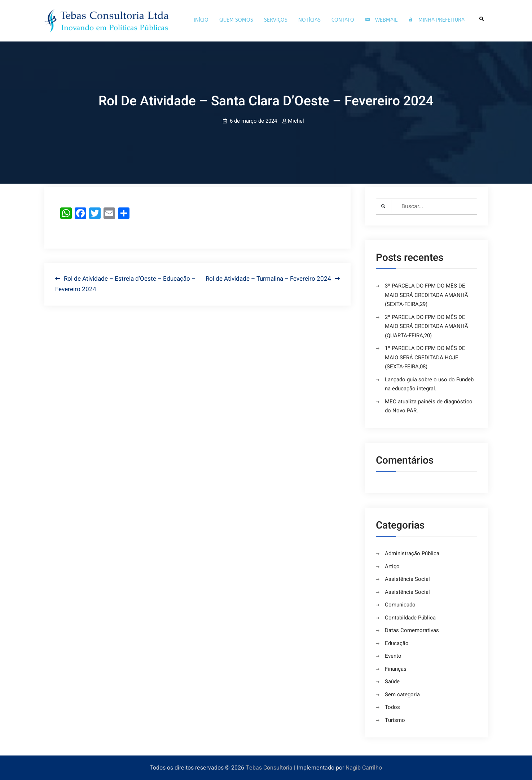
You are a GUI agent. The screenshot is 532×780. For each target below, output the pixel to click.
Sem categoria (402, 694)
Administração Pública (412, 553)
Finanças (396, 669)
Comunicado (400, 605)
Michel (296, 121)
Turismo (395, 720)
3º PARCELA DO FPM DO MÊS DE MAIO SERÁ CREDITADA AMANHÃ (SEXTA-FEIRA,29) (427, 295)
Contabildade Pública (410, 618)
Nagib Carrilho (364, 768)
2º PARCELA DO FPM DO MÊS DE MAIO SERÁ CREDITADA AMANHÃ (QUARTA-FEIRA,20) (427, 326)
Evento (393, 656)
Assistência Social (407, 579)
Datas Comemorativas (412, 630)
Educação (397, 643)
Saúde (392, 682)
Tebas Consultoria (269, 768)
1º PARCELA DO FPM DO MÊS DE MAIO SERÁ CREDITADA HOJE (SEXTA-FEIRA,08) (425, 357)
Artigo (392, 566)
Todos (392, 707)
